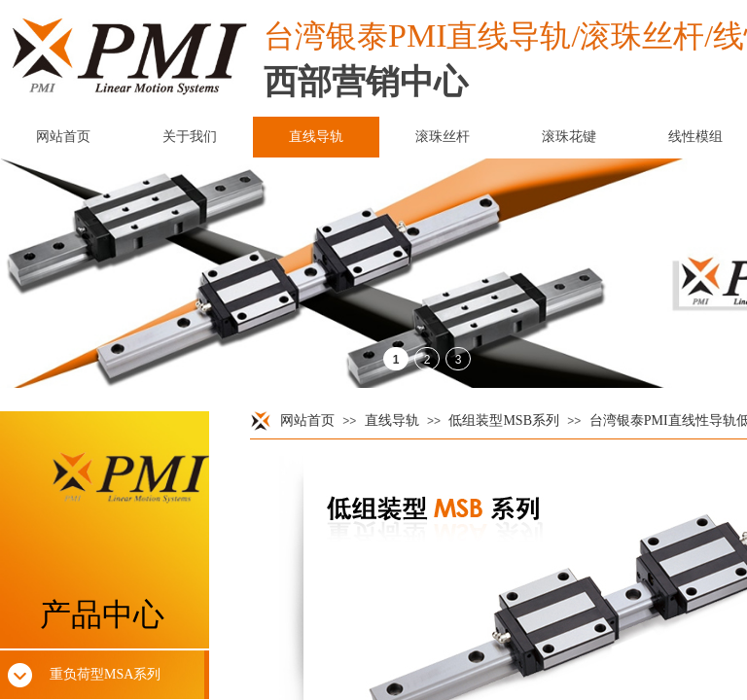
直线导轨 (392, 420)
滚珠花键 (569, 137)
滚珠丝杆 (443, 137)
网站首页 (307, 420)
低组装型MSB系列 (504, 420)
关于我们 (190, 137)
